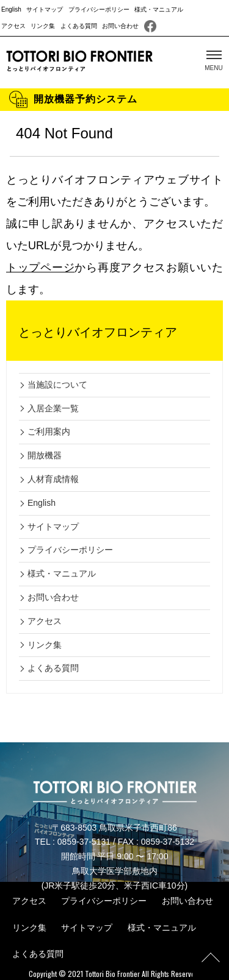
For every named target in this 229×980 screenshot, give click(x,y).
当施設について (57, 385)
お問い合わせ (120, 26)
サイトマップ (45, 9)
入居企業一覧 (53, 408)
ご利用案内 (49, 431)
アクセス (13, 26)
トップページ (40, 268)
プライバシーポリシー (99, 9)
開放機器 (45, 455)
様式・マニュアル (159, 9)
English (11, 9)
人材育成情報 (53, 479)
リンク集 (43, 26)
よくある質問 (79, 26)
